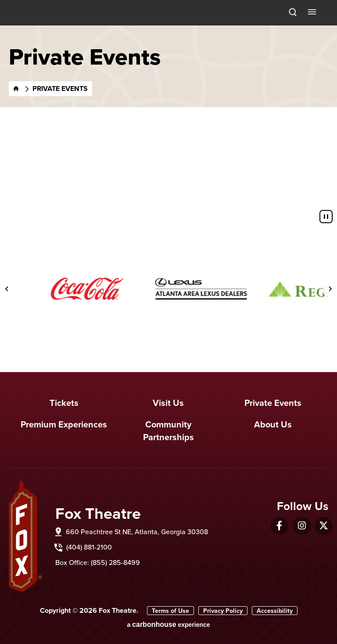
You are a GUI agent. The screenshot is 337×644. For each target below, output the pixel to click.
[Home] (16, 89)
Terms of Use (170, 611)
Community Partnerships (168, 431)
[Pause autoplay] (326, 217)
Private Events (273, 403)
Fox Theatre (31, 23)
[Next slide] (330, 289)
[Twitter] (324, 526)
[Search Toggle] (293, 13)
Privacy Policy (223, 611)
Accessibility (275, 611)
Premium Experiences (64, 424)
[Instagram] (302, 526)
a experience (168, 624)
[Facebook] (279, 526)
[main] (168, 116)
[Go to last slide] (7, 289)
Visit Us (168, 403)
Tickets (64, 403)
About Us (273, 424)
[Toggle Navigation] (313, 11)
